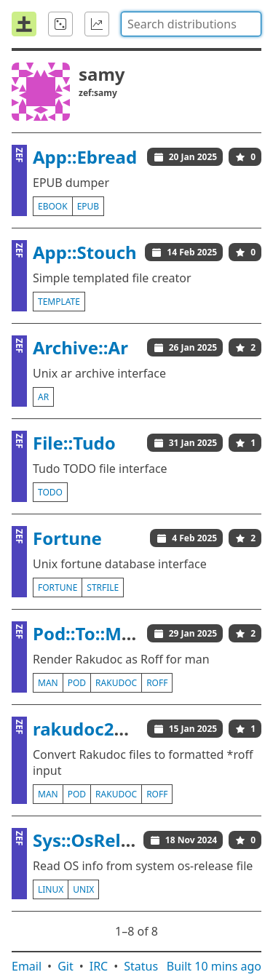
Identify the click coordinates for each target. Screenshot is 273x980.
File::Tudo (74, 443)
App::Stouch (85, 252)
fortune (58, 587)
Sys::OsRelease (97, 840)
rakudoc (116, 683)
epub (88, 206)
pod (77, 683)
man (48, 683)
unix (83, 889)
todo (50, 492)
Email (27, 966)
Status (141, 966)
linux (51, 889)
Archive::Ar (80, 347)
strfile (103, 587)
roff (157, 683)
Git (66, 966)
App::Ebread (85, 157)
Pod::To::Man (88, 633)
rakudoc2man (93, 729)
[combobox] (191, 24)
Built (214, 966)
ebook (53, 206)
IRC (99, 966)
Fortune (67, 538)
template (59, 302)
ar (43, 397)
